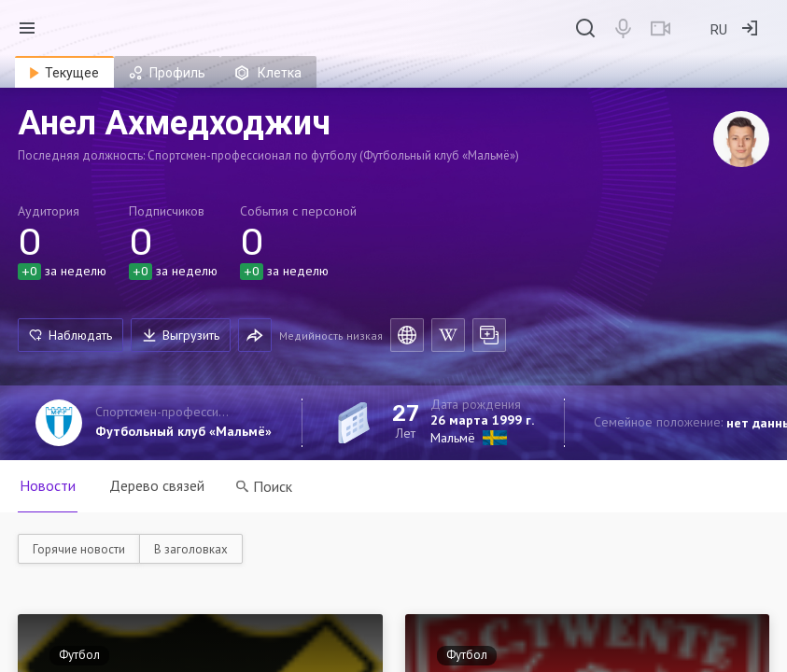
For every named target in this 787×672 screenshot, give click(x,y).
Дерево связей (157, 485)
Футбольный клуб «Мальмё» (183, 431)
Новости (48, 485)
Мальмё (453, 438)
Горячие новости (79, 549)
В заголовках (191, 549)
